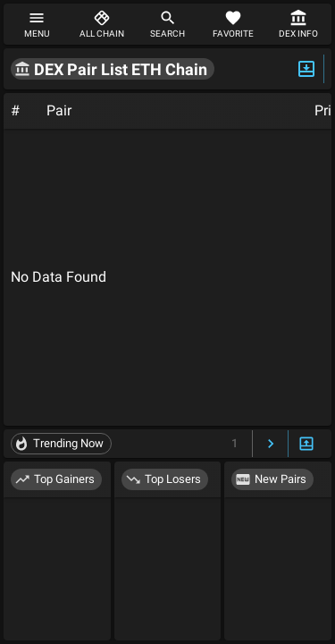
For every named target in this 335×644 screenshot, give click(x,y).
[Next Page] (271, 444)
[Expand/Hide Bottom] (306, 444)
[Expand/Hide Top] (306, 69)
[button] (113, 69)
